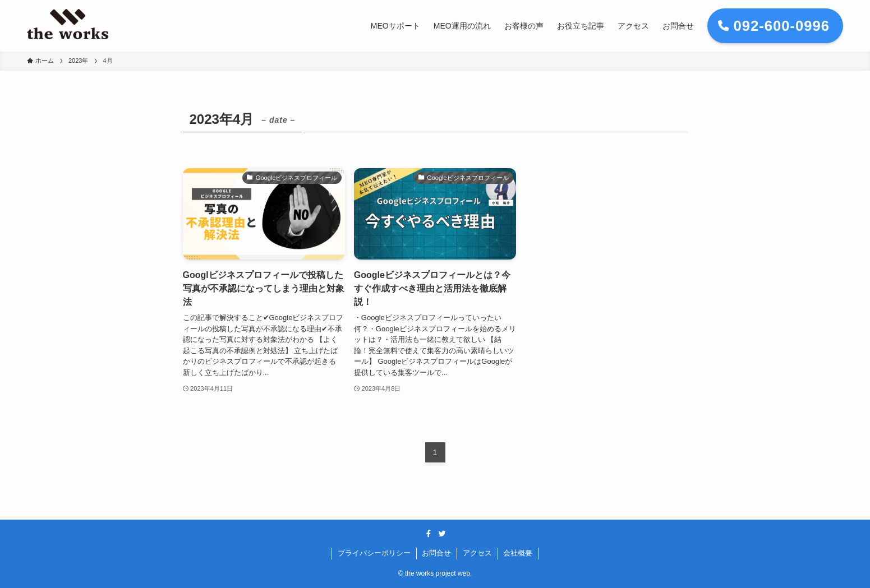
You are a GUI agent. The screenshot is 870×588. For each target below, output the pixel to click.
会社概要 (518, 553)
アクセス (477, 553)
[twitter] (442, 534)
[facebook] (429, 534)
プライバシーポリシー (374, 553)
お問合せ (436, 553)
